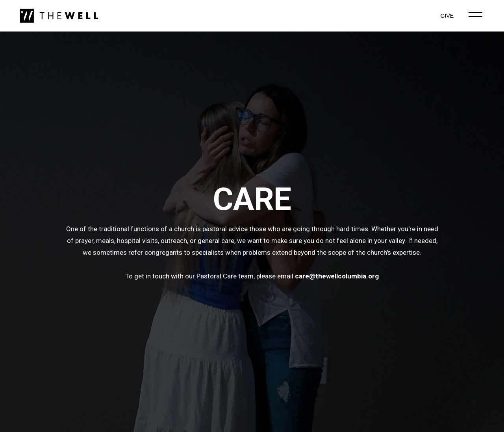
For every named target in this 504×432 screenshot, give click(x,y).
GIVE (447, 16)
